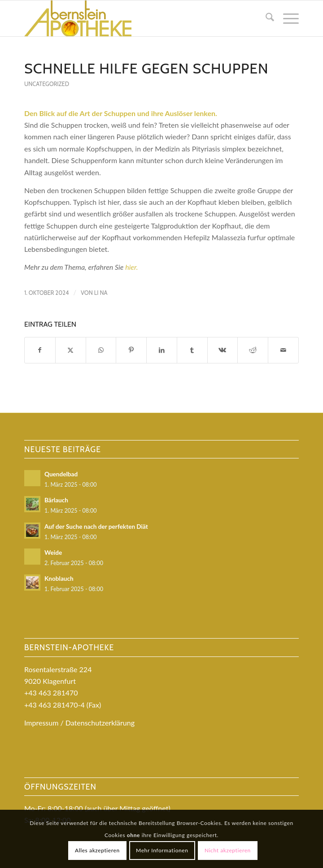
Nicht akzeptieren (228, 850)
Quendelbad (61, 474)
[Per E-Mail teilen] (283, 350)
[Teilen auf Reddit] (253, 350)
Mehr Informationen (162, 850)
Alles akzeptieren (97, 850)
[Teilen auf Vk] (223, 350)
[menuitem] (265, 18)
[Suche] (265, 18)
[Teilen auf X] (71, 350)
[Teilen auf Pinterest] (131, 350)
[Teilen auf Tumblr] (192, 350)
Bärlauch (56, 500)
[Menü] (286, 18)
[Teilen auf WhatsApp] (101, 350)
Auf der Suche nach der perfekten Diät (96, 527)
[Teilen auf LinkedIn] (162, 350)
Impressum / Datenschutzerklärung (79, 723)
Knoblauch (59, 579)
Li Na (101, 293)
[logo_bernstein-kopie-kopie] (134, 18)
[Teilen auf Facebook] (40, 350)
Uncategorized (47, 84)
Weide (53, 553)
